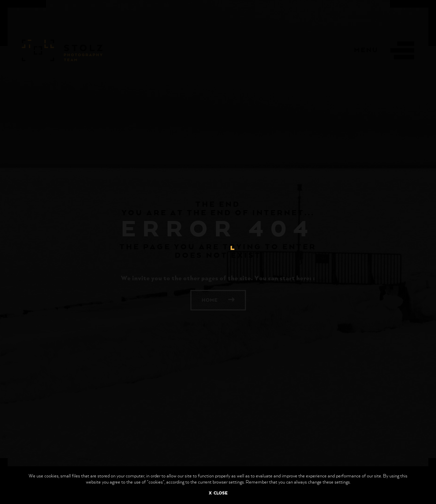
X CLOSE (218, 493)
